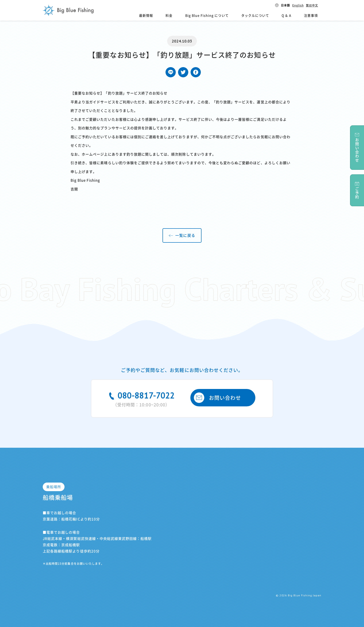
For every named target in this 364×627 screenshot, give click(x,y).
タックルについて (255, 16)
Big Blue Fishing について (207, 16)
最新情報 (146, 16)
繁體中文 (312, 5)
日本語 (285, 5)
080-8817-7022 (141, 398)
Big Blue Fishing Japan (68, 10)
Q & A (286, 16)
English (298, 5)
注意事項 (311, 16)
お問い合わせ (217, 398)
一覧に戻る (185, 235)
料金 (169, 16)
